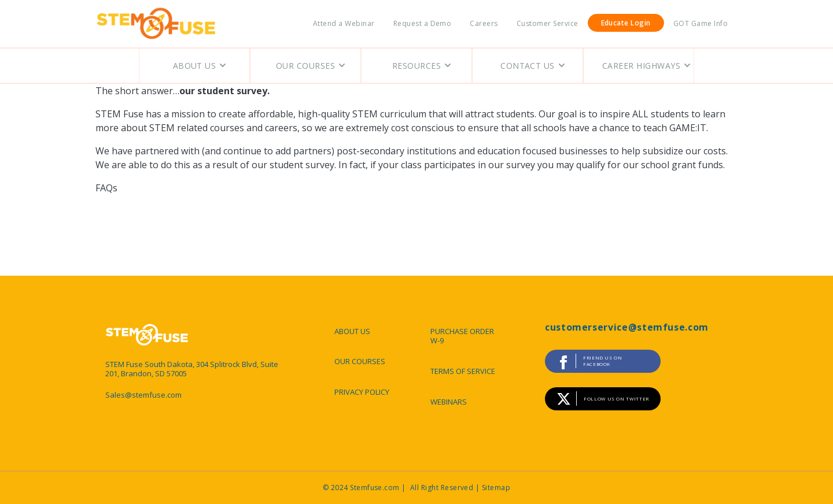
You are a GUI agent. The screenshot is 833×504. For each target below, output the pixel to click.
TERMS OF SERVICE (463, 371)
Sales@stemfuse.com (143, 395)
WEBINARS (449, 402)
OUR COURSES (360, 361)
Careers (484, 23)
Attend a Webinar (344, 23)
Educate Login (626, 23)
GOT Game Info (701, 23)
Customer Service (548, 23)
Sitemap (496, 488)
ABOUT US (352, 331)
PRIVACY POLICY (362, 392)
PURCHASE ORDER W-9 (462, 336)
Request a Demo (423, 23)
